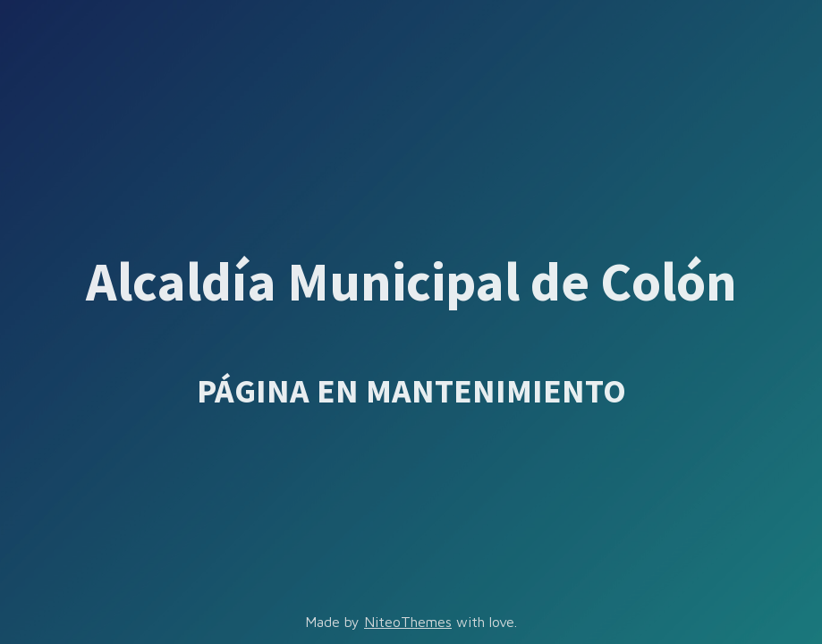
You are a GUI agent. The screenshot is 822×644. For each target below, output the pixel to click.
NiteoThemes (408, 622)
